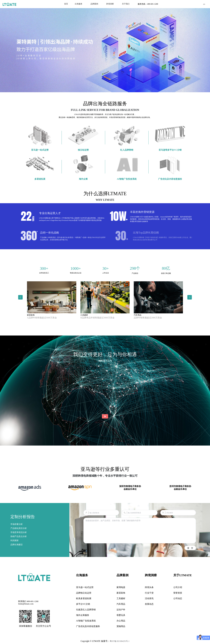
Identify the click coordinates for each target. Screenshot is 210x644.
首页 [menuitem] (66, 4)
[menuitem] (79, 4)
